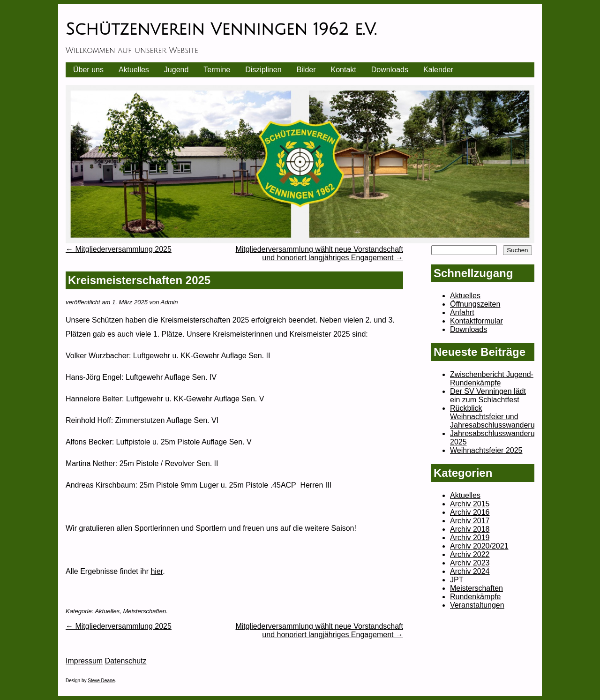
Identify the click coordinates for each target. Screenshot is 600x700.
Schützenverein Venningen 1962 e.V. (221, 30)
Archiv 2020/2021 (479, 546)
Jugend (176, 70)
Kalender (438, 70)
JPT (457, 580)
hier (157, 571)
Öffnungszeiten (475, 304)
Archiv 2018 (470, 529)
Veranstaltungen (477, 605)
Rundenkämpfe (476, 597)
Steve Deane (101, 681)
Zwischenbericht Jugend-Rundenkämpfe (492, 379)
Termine (217, 70)
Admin (169, 302)
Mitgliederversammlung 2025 (119, 249)
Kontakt (344, 70)
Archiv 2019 (470, 538)
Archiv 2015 (470, 504)
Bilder (306, 70)
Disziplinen (263, 70)
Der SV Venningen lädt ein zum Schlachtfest (488, 395)
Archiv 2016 (470, 512)
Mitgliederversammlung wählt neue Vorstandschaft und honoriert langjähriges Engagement (319, 253)
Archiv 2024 (470, 571)
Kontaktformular (476, 321)
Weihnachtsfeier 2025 (486, 450)
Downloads (390, 70)
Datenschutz (126, 661)
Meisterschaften (144, 611)
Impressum (84, 661)
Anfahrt (462, 312)
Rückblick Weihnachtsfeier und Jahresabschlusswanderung (496, 417)
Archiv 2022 (470, 554)
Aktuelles (134, 70)
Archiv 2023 (470, 563)
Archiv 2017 (470, 521)
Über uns (88, 70)
